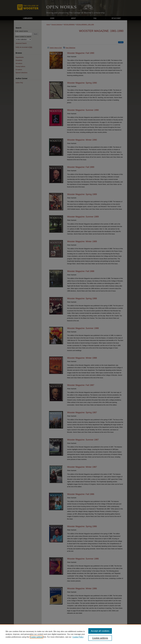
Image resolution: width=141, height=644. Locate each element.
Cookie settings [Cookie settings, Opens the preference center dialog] (100, 638)
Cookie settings (36, 637)
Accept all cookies (100, 631)
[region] (70, 634)
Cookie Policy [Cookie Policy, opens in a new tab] (78, 637)
